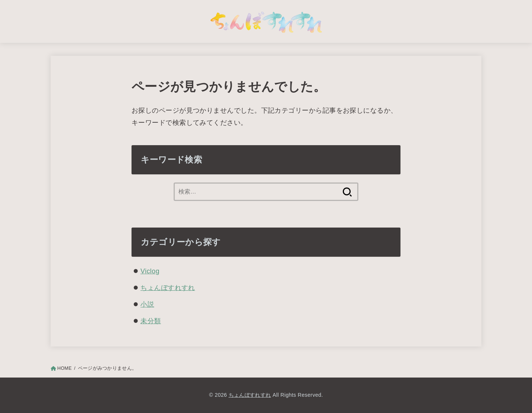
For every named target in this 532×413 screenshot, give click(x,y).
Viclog (150, 271)
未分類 (151, 321)
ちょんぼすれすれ (168, 288)
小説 (147, 304)
